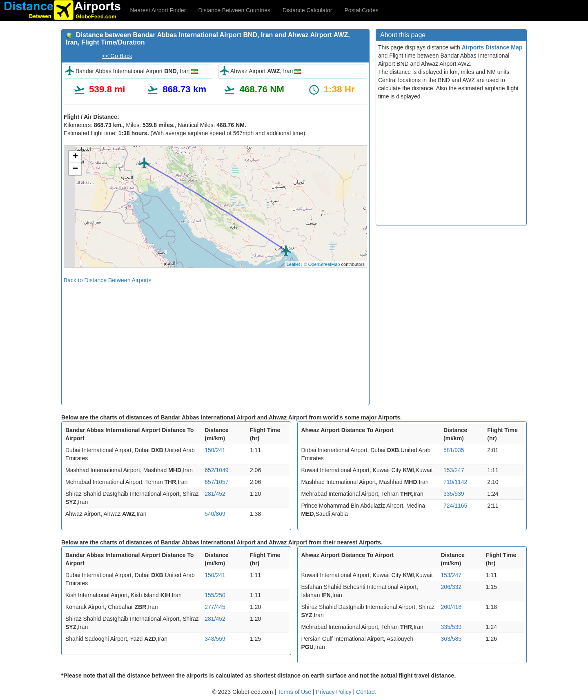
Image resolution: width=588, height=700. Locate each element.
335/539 (454, 494)
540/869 (215, 514)
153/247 (454, 470)
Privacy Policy (335, 692)
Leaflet (293, 264)
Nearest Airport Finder (158, 10)
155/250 (215, 595)
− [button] (75, 169)
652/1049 (216, 470)
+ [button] (75, 157)
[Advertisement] (215, 341)
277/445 (215, 607)
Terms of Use (295, 692)
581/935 (454, 450)
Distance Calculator (307, 10)
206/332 (451, 587)
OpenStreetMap (324, 264)
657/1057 (216, 482)
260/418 (451, 607)
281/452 (215, 494)
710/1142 (455, 482)
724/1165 (455, 506)
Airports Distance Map (492, 47)
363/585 (451, 639)
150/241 (215, 450)
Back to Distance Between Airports (108, 280)
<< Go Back (117, 56)
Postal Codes (362, 10)
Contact (366, 692)
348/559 (215, 639)
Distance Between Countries (234, 10)
